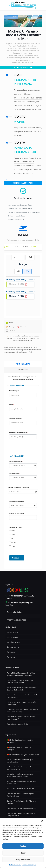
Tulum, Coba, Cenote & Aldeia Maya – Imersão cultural (20, 761)
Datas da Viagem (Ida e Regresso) (19, 487)
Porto (12, 534)
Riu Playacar (11, 657)
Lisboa (12, 530)
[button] (42, 821)
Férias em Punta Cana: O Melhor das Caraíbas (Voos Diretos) (20, 681)
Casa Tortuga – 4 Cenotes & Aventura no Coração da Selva (21, 814)
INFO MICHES (23, 370)
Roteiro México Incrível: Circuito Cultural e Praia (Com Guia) (22, 718)
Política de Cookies (15, 865)
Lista (27, 271)
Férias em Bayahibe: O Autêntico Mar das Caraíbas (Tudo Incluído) (21, 689)
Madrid (12, 542)
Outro (12, 546)
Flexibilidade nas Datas (17, 501)
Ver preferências (23, 860)
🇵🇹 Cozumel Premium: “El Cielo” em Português (19, 749)
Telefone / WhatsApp (16, 419)
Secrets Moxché (13, 632)
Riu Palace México (13, 642)
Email (11, 405)
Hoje (30, 257)
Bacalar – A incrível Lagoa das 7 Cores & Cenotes (21, 802)
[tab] (23, 364)
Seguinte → (17, 558)
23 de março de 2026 (14, 280)
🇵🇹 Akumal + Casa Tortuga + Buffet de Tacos (23, 755)
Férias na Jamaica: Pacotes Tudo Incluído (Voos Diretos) (22, 703)
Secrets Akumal (12, 637)
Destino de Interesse (16, 461)
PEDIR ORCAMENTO (23, 364)
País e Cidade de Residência (19, 432)
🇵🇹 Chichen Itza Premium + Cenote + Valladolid (20, 741)
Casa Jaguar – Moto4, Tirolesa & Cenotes (22, 808)
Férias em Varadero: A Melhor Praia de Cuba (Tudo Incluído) (22, 696)
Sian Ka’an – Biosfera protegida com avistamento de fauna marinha (20, 775)
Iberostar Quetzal (13, 647)
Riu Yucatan (11, 652)
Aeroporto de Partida (16, 527)
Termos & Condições (29, 865)
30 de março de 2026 (14, 292)
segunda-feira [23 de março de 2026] (29, 280)
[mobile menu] (43, 5)
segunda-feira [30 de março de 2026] (29, 292)
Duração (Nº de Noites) (17, 513)
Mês (18, 271)
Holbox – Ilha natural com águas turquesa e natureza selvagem (22, 768)
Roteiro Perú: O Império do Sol (17, 724)
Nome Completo (15, 391)
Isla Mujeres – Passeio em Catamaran (20, 789)
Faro (12, 538)
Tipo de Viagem (15, 473)
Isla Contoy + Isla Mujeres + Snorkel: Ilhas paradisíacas (22, 783)
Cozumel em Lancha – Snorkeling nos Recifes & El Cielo (20, 795)
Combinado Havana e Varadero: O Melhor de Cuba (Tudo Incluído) (23, 711)
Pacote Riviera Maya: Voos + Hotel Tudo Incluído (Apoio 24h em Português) (21, 674)
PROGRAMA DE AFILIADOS (16, 620)
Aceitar (23, 846)
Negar (23, 853)
